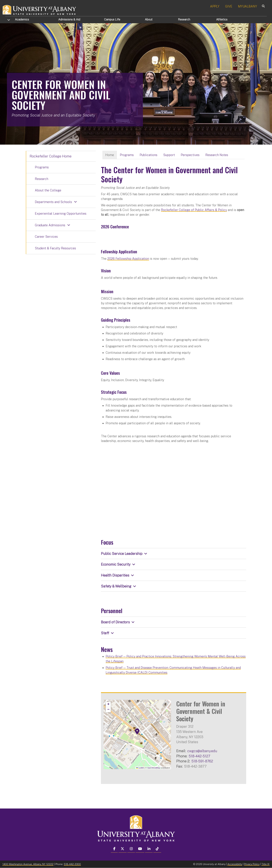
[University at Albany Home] (40, 9)
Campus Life (112, 20)
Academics (22, 20)
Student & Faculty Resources (55, 248)
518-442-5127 (199, 756)
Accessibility (235, 864)
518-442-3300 (72, 864)
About (149, 20)
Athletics (222, 20)
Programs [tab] (127, 155)
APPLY (215, 6)
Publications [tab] (148, 155)
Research (184, 20)
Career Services (46, 237)
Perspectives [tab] (190, 155)
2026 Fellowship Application (128, 259)
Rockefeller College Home (51, 156)
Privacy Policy (252, 864)
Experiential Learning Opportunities (61, 214)
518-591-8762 (202, 761)
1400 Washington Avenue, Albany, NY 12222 (28, 864)
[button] (137, 732)
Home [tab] (110, 155)
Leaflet (140, 768)
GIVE (229, 6)
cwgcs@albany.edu (202, 751)
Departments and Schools (53, 202)
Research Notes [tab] (217, 155)
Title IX (265, 864)
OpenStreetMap (154, 768)
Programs (42, 167)
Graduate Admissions (50, 225)
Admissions (69, 20)
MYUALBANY (248, 6)
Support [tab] (169, 155)
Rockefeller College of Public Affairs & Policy (194, 210)
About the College (48, 190)
